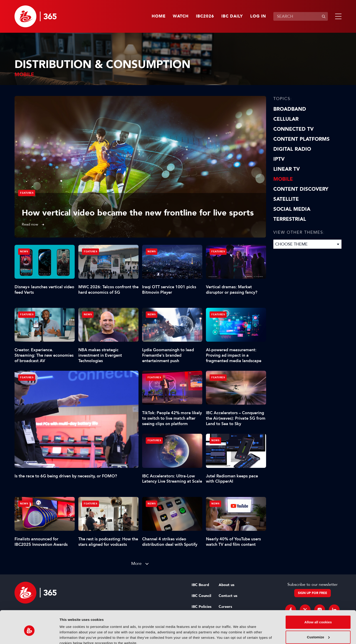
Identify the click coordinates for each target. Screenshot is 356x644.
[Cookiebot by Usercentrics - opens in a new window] (29, 635)
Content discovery (301, 189)
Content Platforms (302, 139)
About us (226, 585)
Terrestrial (290, 219)
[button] (337, 16)
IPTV (279, 159)
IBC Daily (232, 16)
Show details (70, 635)
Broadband (290, 109)
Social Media (292, 209)
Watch (181, 16)
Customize (318, 616)
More (136, 563)
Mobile (283, 179)
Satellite (286, 199)
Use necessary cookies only (318, 631)
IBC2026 (205, 16)
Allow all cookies (318, 602)
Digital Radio (292, 149)
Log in (258, 16)
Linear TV (287, 169)
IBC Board (200, 585)
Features (27, 193)
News (24, 252)
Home (159, 16)
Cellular (286, 119)
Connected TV (293, 129)
